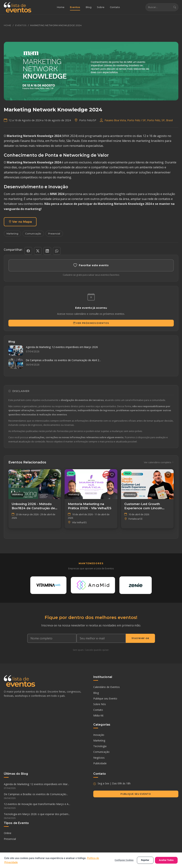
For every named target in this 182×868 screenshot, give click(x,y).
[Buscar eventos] (158, 7)
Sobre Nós (100, 705)
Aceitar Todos (166, 860)
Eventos (75, 7)
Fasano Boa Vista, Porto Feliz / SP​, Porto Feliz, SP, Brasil (139, 120)
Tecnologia (100, 747)
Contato (115, 7)
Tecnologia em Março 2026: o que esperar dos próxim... (46, 817)
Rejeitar (145, 860)
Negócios (99, 758)
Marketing (13, 234)
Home (61, 7)
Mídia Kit (98, 716)
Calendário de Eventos (107, 688)
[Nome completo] (52, 639)
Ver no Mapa (20, 222)
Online (8, 834)
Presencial (54, 234)
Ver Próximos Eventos (91, 323)
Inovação (99, 735)
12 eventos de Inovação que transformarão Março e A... (46, 807)
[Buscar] (175, 7)
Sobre (101, 7)
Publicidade (100, 764)
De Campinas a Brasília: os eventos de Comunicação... (46, 797)
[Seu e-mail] (101, 639)
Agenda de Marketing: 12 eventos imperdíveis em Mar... (46, 787)
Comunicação (33, 234)
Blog (89, 7)
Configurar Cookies (124, 860)
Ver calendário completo (159, 463)
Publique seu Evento (105, 699)
